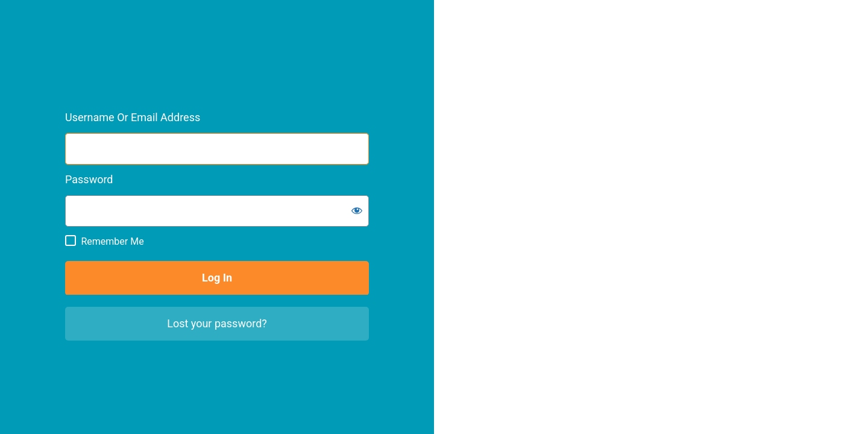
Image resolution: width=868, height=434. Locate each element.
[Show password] (357, 210)
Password (89, 179)
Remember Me (112, 241)
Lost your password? (217, 323)
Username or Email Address (133, 117)
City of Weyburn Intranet (130, 52)
